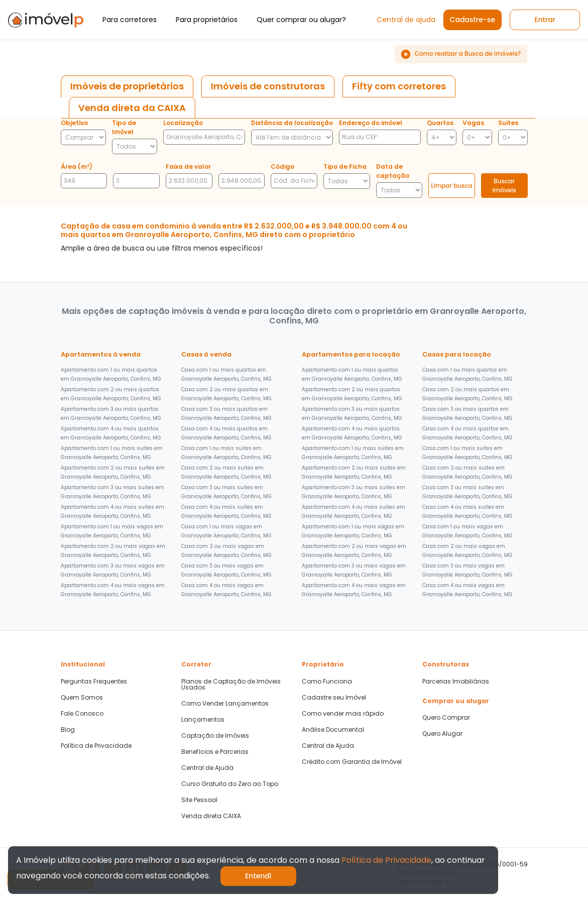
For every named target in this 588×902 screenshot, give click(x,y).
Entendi (258, 876)
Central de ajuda (406, 20)
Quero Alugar (442, 734)
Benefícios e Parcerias (215, 752)
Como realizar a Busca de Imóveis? (461, 54)
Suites (508, 123)
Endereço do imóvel (371, 123)
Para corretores (130, 20)
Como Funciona (327, 682)
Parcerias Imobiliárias (456, 682)
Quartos (440, 123)
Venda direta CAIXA (211, 816)
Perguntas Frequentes (94, 682)
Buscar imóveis (504, 186)
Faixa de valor (188, 166)
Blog (68, 730)
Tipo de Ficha (345, 166)
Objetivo (74, 123)
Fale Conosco (82, 714)
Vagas (473, 123)
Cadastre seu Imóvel (334, 698)
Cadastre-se (473, 20)
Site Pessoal (199, 800)
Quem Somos (82, 698)
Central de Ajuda (207, 768)
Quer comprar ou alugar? (301, 20)
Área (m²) (77, 166)
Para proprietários (207, 20)
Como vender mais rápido (343, 714)
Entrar (545, 20)
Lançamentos (203, 720)
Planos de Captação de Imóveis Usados (231, 685)
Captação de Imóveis (215, 736)
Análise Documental (333, 730)
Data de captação (393, 171)
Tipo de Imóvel (124, 127)
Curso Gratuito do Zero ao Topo (230, 784)
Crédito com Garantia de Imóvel (352, 762)
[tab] (127, 86)
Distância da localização (292, 123)
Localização (183, 123)
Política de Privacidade (96, 746)
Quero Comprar (446, 718)
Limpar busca (452, 186)
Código (282, 166)
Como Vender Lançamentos (225, 704)
